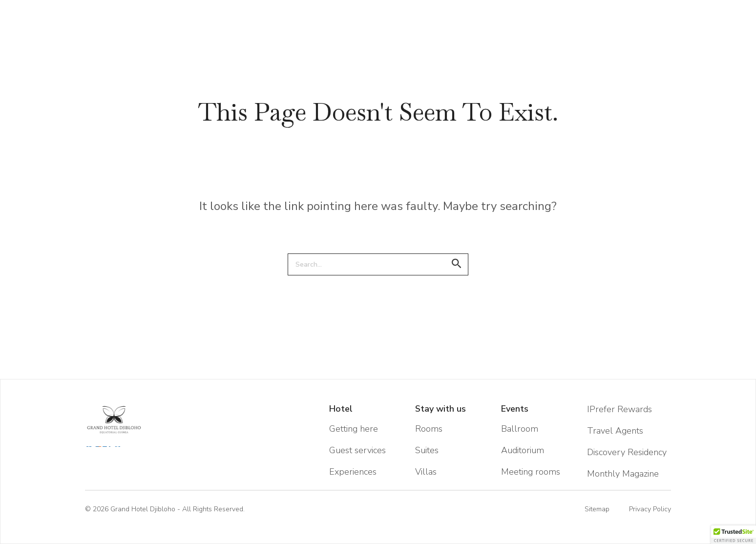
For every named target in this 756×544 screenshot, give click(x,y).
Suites (427, 450)
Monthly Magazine (623, 474)
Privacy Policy (650, 509)
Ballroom (520, 429)
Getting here (354, 429)
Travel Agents (615, 431)
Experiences (353, 472)
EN (65, 4)
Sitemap (597, 509)
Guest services (357, 450)
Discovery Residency (627, 452)
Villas (426, 472)
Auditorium (523, 450)
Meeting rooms (531, 472)
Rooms (429, 429)
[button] (734, 535)
